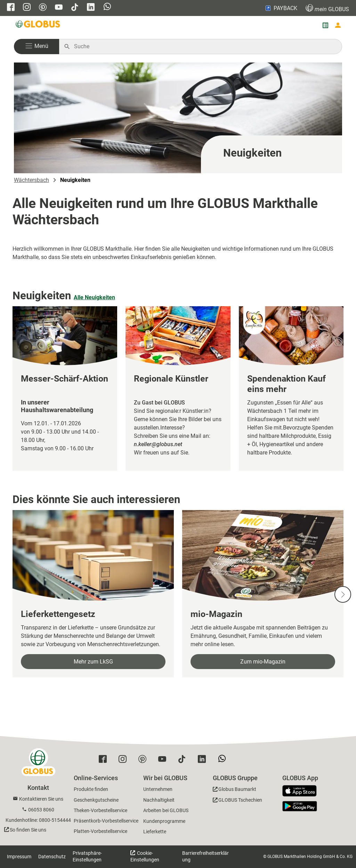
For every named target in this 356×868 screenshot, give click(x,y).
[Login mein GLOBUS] (338, 25)
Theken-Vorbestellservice (100, 810)
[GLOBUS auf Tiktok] (75, 8)
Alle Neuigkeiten (94, 297)
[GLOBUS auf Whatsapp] (107, 8)
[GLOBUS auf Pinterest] (43, 8)
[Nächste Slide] (343, 594)
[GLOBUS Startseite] (38, 25)
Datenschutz (52, 857)
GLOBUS (327, 8)
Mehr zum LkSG (93, 662)
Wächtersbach (31, 180)
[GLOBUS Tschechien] (237, 801)
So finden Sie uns (28, 830)
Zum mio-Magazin (263, 662)
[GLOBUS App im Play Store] (300, 806)
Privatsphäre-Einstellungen (87, 856)
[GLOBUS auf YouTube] (59, 8)
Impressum (19, 857)
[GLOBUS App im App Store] (302, 791)
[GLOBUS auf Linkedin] (91, 8)
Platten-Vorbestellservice (100, 831)
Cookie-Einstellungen (145, 856)
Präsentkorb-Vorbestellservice (106, 821)
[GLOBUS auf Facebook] (11, 8)
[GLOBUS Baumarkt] (234, 790)
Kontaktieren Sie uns (41, 799)
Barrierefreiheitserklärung (205, 856)
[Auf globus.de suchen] (204, 47)
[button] (37, 47)
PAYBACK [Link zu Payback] (281, 8)
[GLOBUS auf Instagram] (27, 8)
